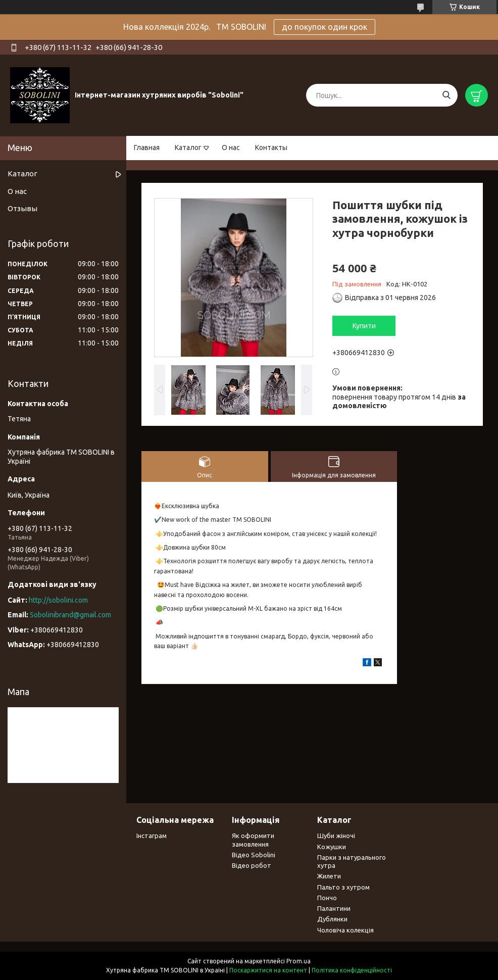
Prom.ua (298, 961)
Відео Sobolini (254, 855)
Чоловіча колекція (345, 930)
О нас (231, 148)
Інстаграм (152, 836)
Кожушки (332, 847)
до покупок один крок (325, 27)
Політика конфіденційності (352, 970)
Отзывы (22, 208)
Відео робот (252, 865)
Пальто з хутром (343, 887)
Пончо (327, 898)
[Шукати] (446, 95)
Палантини (334, 908)
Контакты (271, 148)
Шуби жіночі (336, 836)
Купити (364, 326)
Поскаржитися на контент (268, 970)
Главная (147, 148)
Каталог (188, 148)
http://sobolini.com (58, 600)
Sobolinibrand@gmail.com (70, 615)
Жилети (329, 876)
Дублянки (332, 919)
